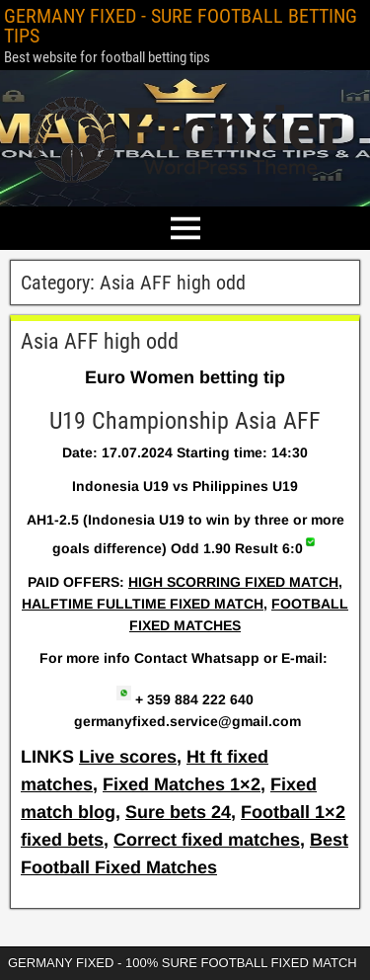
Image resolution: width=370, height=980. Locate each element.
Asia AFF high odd (100, 341)
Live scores (128, 757)
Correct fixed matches (207, 840)
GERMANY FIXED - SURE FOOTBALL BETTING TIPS (181, 26)
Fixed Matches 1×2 (182, 784)
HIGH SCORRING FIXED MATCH (233, 582)
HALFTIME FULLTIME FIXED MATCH (143, 604)
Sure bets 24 (178, 812)
